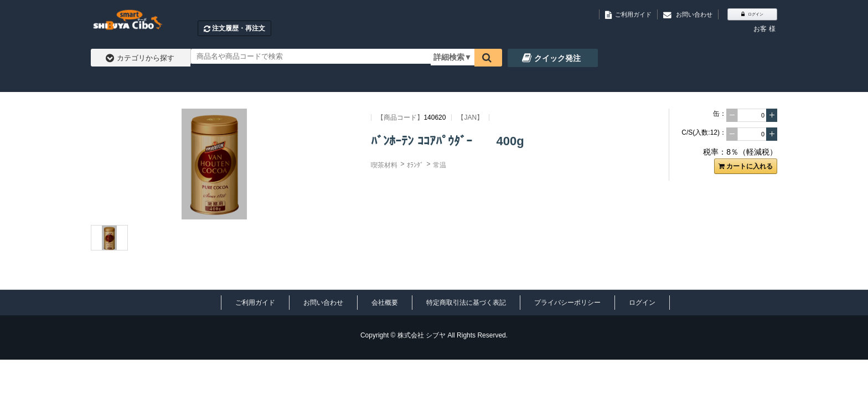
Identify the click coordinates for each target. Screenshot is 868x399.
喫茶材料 (384, 165)
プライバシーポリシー (567, 303)
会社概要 (385, 303)
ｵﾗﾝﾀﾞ (415, 165)
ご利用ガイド (255, 303)
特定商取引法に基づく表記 (466, 303)
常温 (440, 165)
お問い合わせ (323, 303)
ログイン (642, 303)
